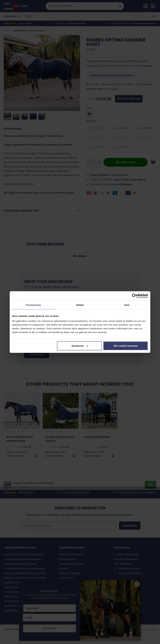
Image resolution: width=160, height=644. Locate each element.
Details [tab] (80, 305)
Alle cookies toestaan (126, 346)
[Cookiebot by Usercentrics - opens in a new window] (134, 296)
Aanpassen (80, 346)
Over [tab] (127, 305)
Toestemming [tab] (33, 305)
